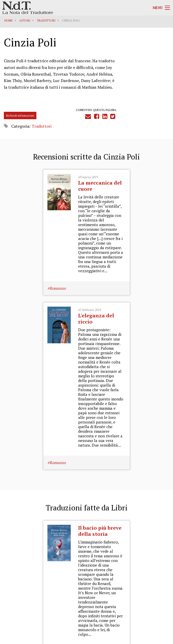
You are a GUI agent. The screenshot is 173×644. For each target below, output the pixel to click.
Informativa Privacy (155, 585)
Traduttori (46, 21)
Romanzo (18, 330)
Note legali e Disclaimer (151, 595)
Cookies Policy (158, 590)
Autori (25, 21)
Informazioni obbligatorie (149, 600)
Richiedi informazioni (20, 123)
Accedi (161, 611)
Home (8, 21)
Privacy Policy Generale (152, 581)
